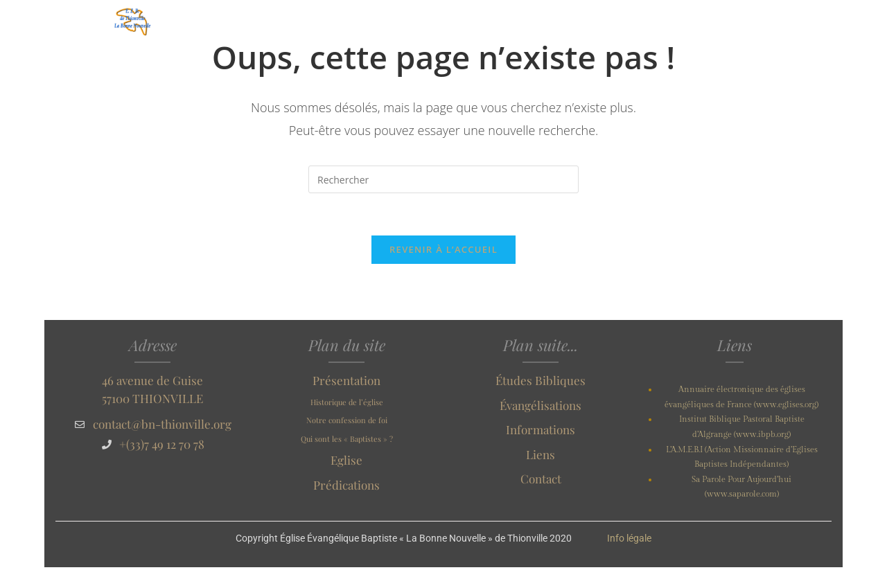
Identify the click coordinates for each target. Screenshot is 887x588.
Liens (541, 454)
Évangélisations (541, 405)
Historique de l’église (347, 402)
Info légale (629, 538)
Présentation (346, 380)
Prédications (346, 485)
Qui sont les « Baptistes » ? (347, 439)
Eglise (346, 460)
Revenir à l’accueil (443, 249)
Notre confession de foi (347, 420)
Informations (541, 429)
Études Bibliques (541, 380)
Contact (541, 479)
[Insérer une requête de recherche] (443, 179)
